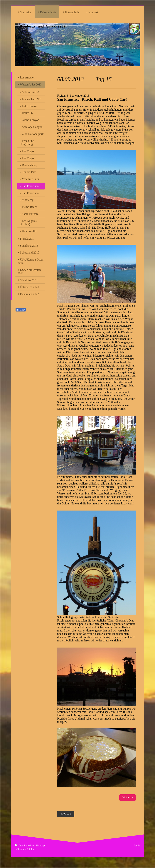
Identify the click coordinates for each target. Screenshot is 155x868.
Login (137, 845)
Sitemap (40, 845)
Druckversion (25, 845)
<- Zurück (66, 814)
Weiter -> (128, 797)
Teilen (21, 310)
